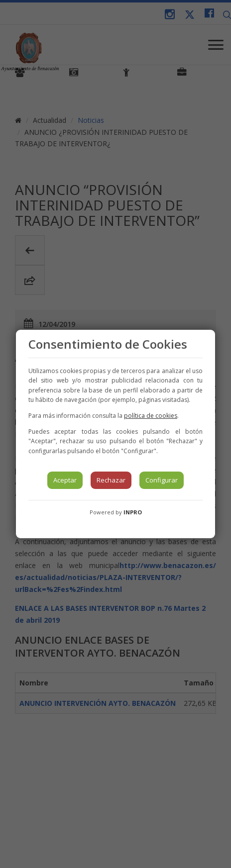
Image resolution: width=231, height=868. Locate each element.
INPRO (133, 512)
